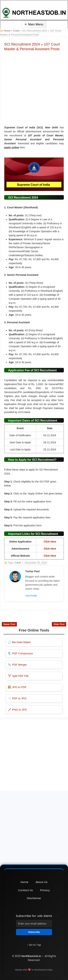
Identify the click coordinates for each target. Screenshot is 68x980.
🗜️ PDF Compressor (20, 653)
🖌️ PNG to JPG (17, 710)
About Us (42, 882)
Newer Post (9, 624)
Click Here (50, 542)
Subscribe (34, 932)
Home (7, 31)
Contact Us (25, 890)
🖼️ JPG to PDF (17, 687)
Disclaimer (34, 898)
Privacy (45, 890)
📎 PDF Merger (17, 665)
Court (16, 31)
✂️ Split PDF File (18, 676)
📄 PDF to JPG (17, 698)
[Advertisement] (34, 87)
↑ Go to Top (34, 945)
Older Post (59, 624)
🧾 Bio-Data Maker (19, 642)
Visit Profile (31, 596)
